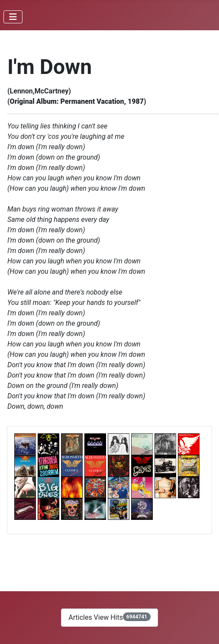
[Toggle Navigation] (13, 17)
